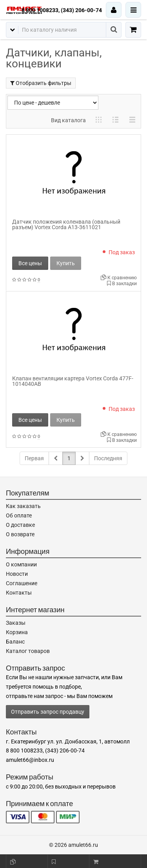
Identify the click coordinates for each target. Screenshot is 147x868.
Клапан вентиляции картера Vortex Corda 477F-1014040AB (73, 381)
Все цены (30, 263)
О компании (21, 564)
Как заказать (23, 506)
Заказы (16, 623)
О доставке (20, 525)
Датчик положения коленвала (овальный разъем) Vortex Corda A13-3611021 (66, 224)
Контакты (19, 593)
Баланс (15, 642)
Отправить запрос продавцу (48, 712)
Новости (17, 574)
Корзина (17, 632)
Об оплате (19, 515)
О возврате (20, 534)
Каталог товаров (28, 651)
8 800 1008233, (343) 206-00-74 (62, 10)
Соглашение (22, 583)
